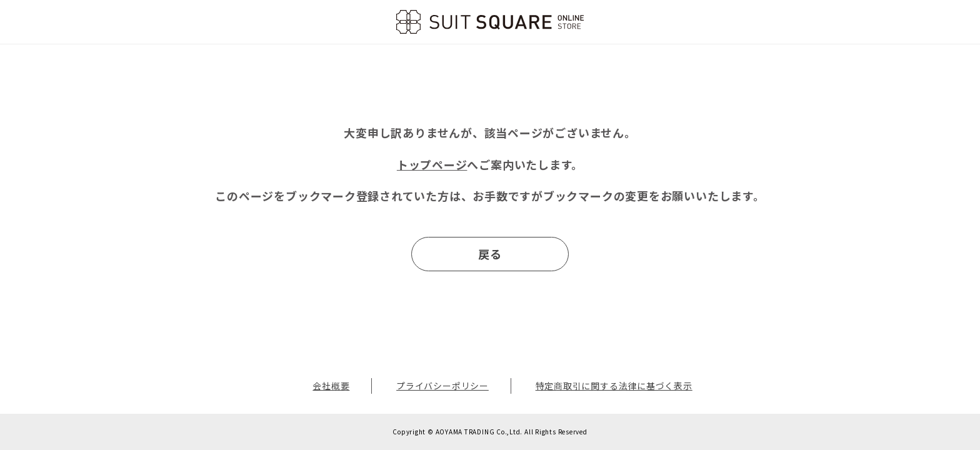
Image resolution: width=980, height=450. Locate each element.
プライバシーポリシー (442, 386)
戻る (490, 254)
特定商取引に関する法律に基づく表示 (614, 386)
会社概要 (331, 386)
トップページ (432, 164)
